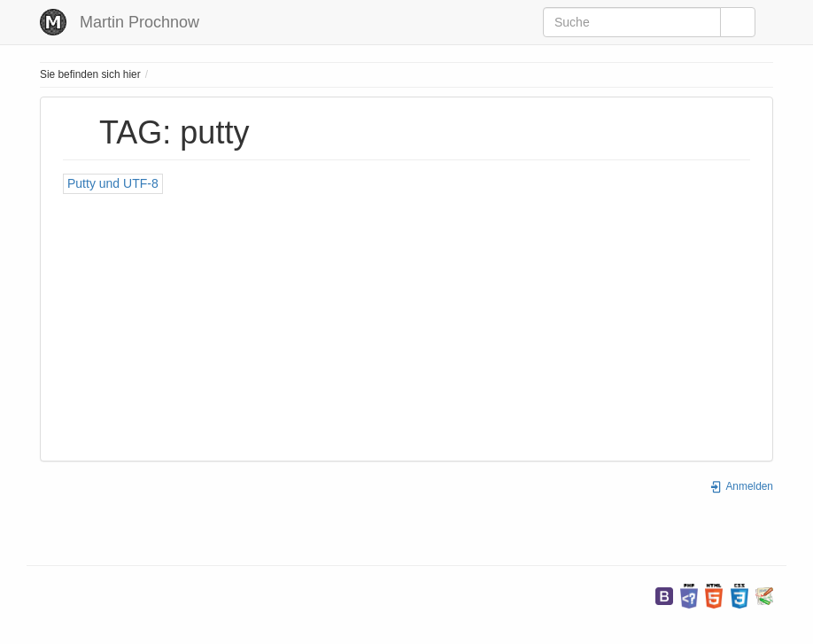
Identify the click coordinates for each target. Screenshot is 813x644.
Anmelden (741, 486)
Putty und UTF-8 (113, 183)
